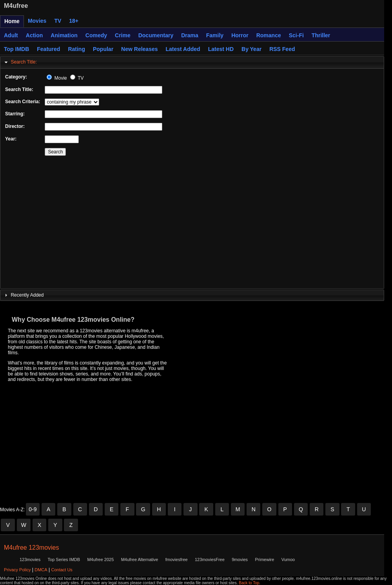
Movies (37, 21)
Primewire (264, 559)
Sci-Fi (296, 35)
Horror (240, 35)
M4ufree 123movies (32, 548)
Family (215, 35)
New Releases (139, 49)
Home (12, 21)
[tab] (192, 295)
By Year (251, 49)
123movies (30, 559)
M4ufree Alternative (140, 559)
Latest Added (183, 49)
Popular (103, 49)
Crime (123, 35)
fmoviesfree (177, 559)
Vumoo (288, 559)
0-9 (33, 509)
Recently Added (27, 295)
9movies (240, 559)
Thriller (321, 35)
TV (58, 21)
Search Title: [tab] (20, 62)
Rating (76, 49)
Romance (269, 35)
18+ (74, 21)
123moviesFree (210, 559)
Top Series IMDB (64, 559)
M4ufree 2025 (100, 559)
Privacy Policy (17, 570)
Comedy (96, 35)
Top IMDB (16, 49)
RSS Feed (282, 49)
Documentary (156, 35)
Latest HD (221, 49)
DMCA (41, 570)
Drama (190, 35)
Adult (11, 35)
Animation (64, 35)
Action (34, 35)
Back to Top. (250, 583)
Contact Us (62, 570)
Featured (48, 49)
